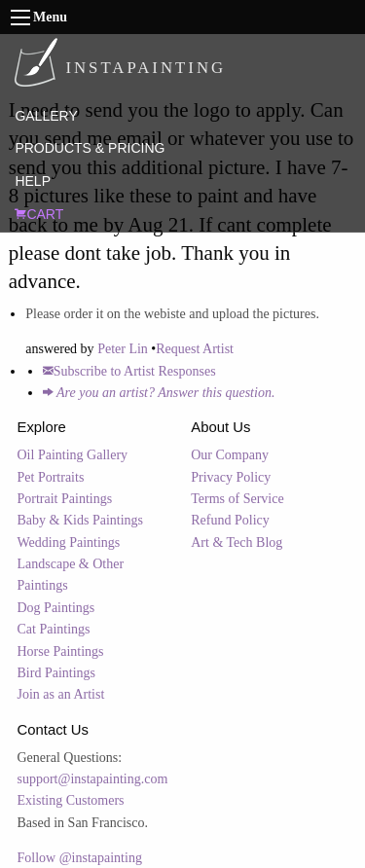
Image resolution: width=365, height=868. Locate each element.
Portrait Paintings (65, 499)
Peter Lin (123, 349)
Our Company (230, 455)
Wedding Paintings (69, 542)
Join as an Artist (61, 694)
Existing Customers (71, 800)
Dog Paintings (56, 608)
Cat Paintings (54, 629)
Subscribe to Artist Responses (129, 371)
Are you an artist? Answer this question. (159, 393)
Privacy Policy (231, 477)
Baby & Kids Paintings (81, 520)
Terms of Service (237, 499)
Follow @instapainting (80, 858)
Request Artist (195, 349)
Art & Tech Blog (237, 542)
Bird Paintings (57, 673)
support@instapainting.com (93, 779)
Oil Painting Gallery (73, 455)
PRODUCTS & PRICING (90, 148)
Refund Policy (230, 520)
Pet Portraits (51, 477)
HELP (33, 181)
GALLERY (46, 116)
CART (39, 214)
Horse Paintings (61, 651)
